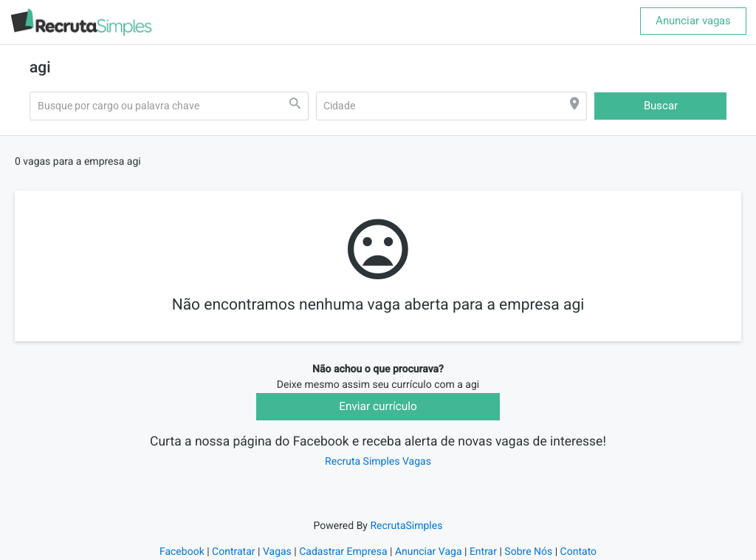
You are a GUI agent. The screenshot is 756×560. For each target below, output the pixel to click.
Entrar (483, 552)
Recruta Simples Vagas (378, 462)
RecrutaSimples (406, 526)
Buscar (661, 106)
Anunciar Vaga (429, 552)
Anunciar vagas (693, 21)
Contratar (233, 552)
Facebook (182, 552)
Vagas (277, 552)
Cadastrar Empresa (343, 552)
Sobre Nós (528, 552)
